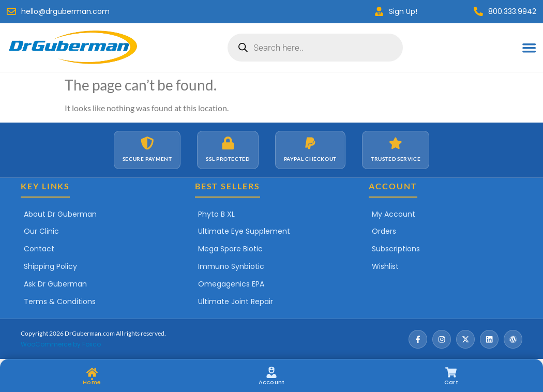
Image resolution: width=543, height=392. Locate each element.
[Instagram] (442, 339)
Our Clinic (41, 231)
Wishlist (385, 266)
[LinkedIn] (489, 339)
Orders (384, 231)
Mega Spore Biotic (230, 249)
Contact (39, 249)
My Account (394, 214)
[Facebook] (418, 339)
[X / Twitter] (465, 339)
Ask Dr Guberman (55, 284)
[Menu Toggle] (529, 48)
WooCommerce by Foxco (61, 344)
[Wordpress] (513, 339)
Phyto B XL (216, 214)
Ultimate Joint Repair (236, 301)
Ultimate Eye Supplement (244, 231)
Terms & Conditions (60, 301)
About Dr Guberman (60, 214)
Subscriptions (396, 249)
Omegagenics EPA (231, 284)
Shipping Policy (50, 266)
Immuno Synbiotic (231, 266)
